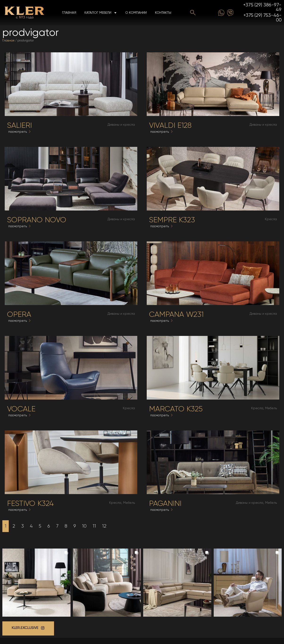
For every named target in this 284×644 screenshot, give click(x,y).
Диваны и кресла (121, 125)
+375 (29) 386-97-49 (262, 7)
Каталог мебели (101, 13)
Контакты (163, 13)
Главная (69, 13)
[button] (36, 583)
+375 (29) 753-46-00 (263, 18)
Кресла (271, 219)
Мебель (271, 408)
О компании (136, 13)
